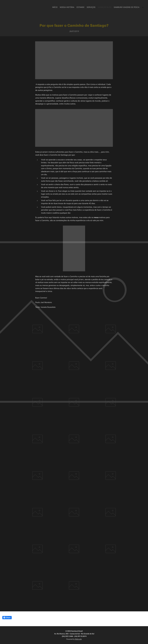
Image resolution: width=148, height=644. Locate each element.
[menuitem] (127, 8)
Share (7, 618)
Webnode (78, 639)
